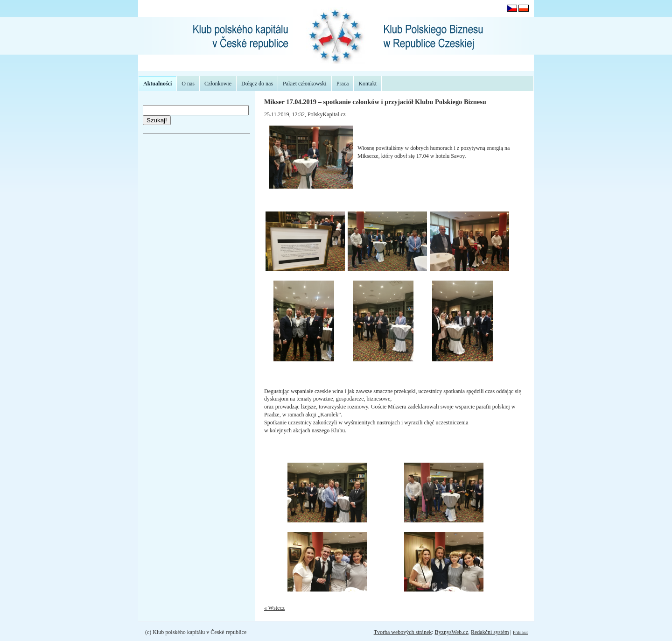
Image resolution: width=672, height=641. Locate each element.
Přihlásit (520, 632)
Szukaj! (157, 120)
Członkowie (218, 84)
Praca (343, 84)
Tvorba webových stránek (403, 632)
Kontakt (367, 84)
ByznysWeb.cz (451, 632)
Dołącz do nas (257, 84)
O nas (188, 84)
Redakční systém (490, 632)
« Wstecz (274, 608)
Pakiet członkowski (305, 84)
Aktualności (157, 84)
